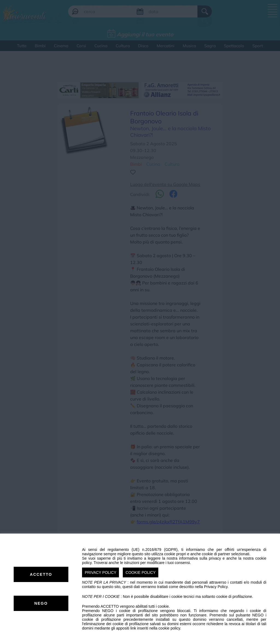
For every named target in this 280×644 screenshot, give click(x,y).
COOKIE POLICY (141, 572)
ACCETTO (41, 574)
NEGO (41, 603)
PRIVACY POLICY (100, 572)
